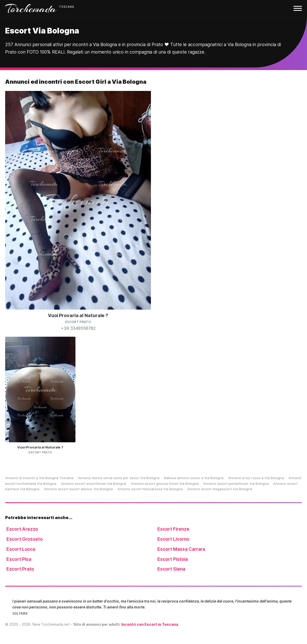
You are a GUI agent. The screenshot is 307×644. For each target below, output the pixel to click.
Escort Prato (20, 569)
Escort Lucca (21, 549)
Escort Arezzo (22, 529)
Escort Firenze (173, 529)
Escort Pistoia (173, 559)
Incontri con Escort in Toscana (150, 624)
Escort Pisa (19, 559)
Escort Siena (171, 569)
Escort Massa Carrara (181, 549)
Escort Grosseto (25, 539)
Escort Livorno (173, 539)
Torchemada (31, 9)
